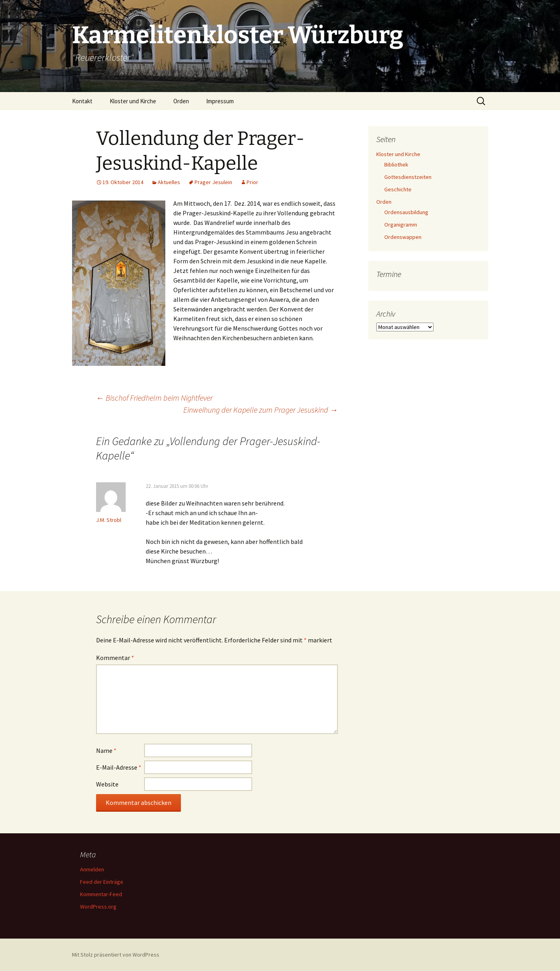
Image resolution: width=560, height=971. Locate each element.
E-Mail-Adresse (119, 767)
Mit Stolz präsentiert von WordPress (116, 955)
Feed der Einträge (102, 882)
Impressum (220, 101)
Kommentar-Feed (101, 894)
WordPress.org (98, 907)
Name (106, 750)
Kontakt (82, 101)
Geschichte (398, 189)
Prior (252, 182)
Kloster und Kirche (133, 101)
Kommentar (115, 658)
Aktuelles (169, 182)
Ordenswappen (403, 237)
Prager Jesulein (213, 182)
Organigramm (401, 225)
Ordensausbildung (406, 212)
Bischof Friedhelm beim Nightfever (154, 398)
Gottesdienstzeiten (408, 177)
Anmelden (92, 869)
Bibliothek (396, 165)
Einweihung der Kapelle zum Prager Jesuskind (261, 410)
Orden (181, 101)
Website (107, 784)
